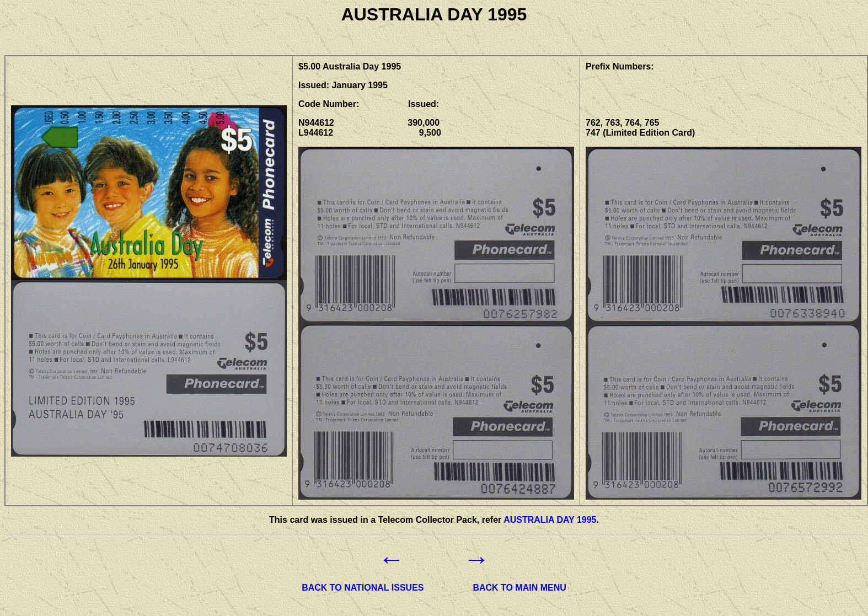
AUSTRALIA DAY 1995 (550, 520)
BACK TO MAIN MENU (519, 588)
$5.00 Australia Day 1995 (350, 66)
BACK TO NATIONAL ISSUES (363, 588)
